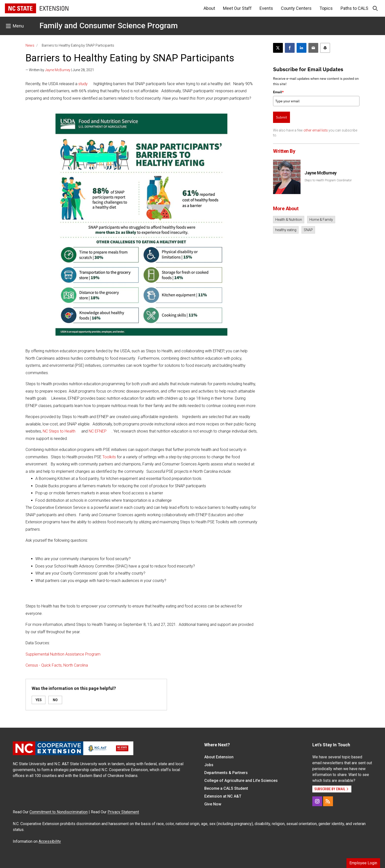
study (83, 84)
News (30, 45)
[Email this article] (313, 48)
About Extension (219, 757)
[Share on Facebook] (290, 48)
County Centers (296, 8)
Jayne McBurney (58, 70)
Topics (326, 8)
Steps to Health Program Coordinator (328, 180)
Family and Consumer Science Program (109, 26)
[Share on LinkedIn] (302, 48)
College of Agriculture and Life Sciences (241, 781)
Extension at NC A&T (223, 796)
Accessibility (50, 841)
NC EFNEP (98, 431)
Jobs (209, 765)
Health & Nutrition (289, 220)
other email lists (316, 130)
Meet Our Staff (237, 8)
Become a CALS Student (226, 788)
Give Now (213, 804)
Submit (282, 117)
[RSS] (328, 801)
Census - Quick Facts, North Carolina (57, 665)
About (209, 8)
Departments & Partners (226, 773)
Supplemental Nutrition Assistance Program (63, 654)
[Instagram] (317, 801)
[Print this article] (325, 48)
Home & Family (321, 220)
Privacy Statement (123, 812)
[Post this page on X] (278, 48)
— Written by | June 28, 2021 (60, 70)
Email (278, 92)
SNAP (308, 230)
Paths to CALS (354, 8)
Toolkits (109, 457)
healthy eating (286, 230)
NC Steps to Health (59, 431)
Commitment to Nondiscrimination (59, 812)
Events (266, 8)
